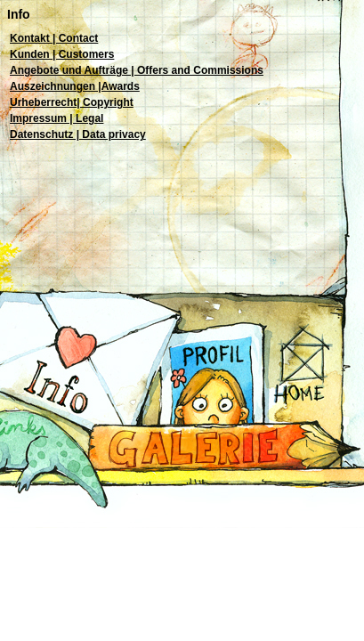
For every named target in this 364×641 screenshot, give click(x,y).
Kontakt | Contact (54, 38)
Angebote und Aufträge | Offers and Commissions (137, 70)
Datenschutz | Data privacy (78, 134)
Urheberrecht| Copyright (72, 102)
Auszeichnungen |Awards (75, 86)
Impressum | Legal (57, 118)
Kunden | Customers (62, 54)
